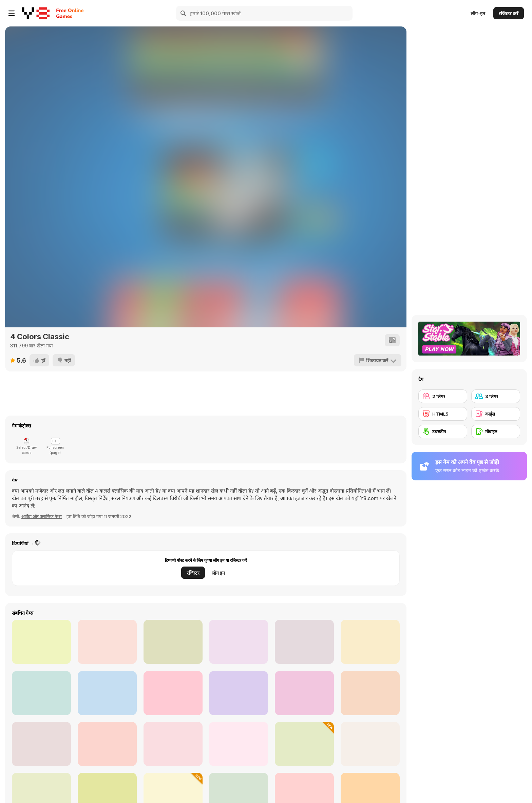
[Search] (184, 13)
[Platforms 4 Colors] (41, 693)
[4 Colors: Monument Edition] (304, 693)
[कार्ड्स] (496, 414)
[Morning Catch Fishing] (41, 642)
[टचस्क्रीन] (443, 432)
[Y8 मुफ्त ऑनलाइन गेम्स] (36, 13)
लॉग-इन (478, 13)
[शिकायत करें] (378, 360)
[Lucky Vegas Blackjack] (107, 744)
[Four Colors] (107, 642)
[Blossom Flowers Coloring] (107, 693)
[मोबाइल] (496, 432)
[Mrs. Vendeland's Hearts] (173, 744)
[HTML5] (443, 414)
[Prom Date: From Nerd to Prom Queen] (370, 693)
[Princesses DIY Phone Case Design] (173, 693)
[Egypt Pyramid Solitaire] (370, 744)
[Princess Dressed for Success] (304, 642)
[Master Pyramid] (41, 744)
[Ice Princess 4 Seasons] (239, 642)
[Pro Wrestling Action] (173, 642)
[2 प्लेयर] (443, 396)
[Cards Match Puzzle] (304, 744)
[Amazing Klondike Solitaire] (239, 744)
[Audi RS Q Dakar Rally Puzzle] (239, 693)
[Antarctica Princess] (370, 642)
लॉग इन (218, 573)
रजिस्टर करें (509, 13)
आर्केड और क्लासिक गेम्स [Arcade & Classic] (42, 516)
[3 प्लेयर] (496, 396)
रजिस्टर (193, 573)
